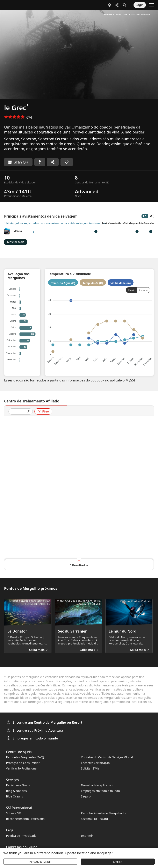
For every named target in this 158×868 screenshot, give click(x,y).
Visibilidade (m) (121, 283)
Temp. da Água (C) (63, 283)
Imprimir (87, 836)
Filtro (43, 411)
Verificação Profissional (22, 768)
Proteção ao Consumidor (23, 763)
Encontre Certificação (95, 763)
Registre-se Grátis (18, 785)
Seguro (86, 796)
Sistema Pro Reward (95, 819)
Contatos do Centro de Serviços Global (107, 757)
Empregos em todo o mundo (33, 738)
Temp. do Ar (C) (93, 283)
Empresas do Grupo (22, 847)
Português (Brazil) (40, 862)
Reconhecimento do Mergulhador (104, 813)
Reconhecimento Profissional (26, 819)
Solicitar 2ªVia (90, 768)
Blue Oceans (15, 796)
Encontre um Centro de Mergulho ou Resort (45, 722)
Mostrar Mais (16, 242)
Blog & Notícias (16, 791)
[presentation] (19, 412)
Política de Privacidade (21, 836)
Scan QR (18, 162)
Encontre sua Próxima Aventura (35, 730)
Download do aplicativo (97, 785)
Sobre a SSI (14, 813)
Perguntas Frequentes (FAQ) (25, 757)
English (118, 862)
